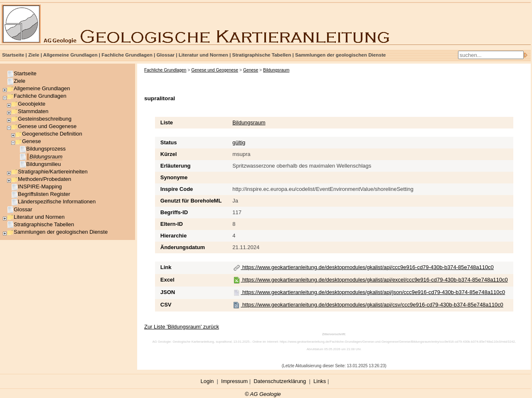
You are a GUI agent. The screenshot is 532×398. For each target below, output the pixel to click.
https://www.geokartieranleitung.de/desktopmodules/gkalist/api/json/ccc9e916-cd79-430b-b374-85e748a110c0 (369, 292)
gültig (239, 142)
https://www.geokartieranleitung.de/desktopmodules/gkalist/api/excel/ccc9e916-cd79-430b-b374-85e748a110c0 (370, 280)
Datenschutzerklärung (280, 381)
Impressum (234, 381)
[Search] (491, 55)
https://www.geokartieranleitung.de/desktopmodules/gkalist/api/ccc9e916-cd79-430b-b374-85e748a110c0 (363, 267)
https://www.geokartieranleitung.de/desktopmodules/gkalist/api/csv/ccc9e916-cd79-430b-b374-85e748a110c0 (368, 305)
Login (207, 381)
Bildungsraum (249, 122)
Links (320, 381)
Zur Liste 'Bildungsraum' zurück (182, 327)
